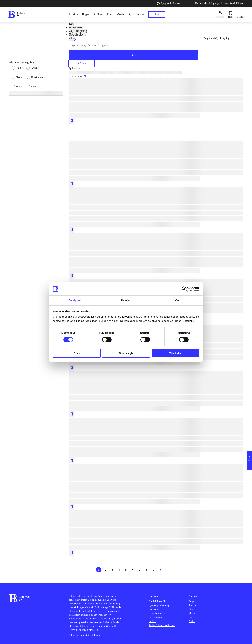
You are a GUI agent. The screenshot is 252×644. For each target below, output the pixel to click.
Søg (133, 55)
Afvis (77, 353)
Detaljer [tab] (126, 300)
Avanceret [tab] (76, 27)
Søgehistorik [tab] (77, 35)
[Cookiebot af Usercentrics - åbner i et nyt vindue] (184, 289)
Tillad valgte (126, 353)
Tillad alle (175, 353)
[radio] (19, 68)
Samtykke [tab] (75, 300)
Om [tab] (177, 300)
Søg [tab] (72, 24)
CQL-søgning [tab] (78, 31)
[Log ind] (220, 15)
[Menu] (240, 15)
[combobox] (134, 46)
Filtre (82, 63)
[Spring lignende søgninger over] (156, 69)
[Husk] (231, 15)
